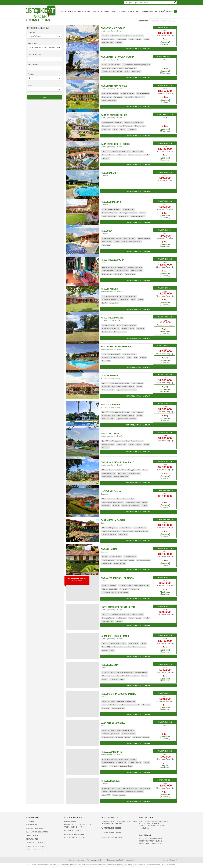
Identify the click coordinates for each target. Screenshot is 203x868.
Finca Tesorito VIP (111, 405)
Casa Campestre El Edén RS (115, 144)
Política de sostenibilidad (114, 860)
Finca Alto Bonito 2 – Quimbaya (117, 578)
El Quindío (30, 821)
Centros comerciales (35, 846)
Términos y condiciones (76, 860)
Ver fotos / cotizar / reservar (138, 49)
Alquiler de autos (149, 11)
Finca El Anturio (110, 289)
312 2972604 (132, 821)
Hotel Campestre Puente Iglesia (118, 607)
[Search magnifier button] (175, 2)
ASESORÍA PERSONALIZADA (112, 837)
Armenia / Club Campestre (111, 378)
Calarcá (104, 262)
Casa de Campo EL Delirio (114, 115)
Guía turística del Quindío (37, 832)
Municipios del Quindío (35, 828)
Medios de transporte (35, 843)
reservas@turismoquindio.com (153, 841)
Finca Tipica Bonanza (112, 318)
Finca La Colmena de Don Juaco (118, 462)
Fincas (96, 11)
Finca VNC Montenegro (113, 28)
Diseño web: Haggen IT (169, 860)
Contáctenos (165, 11)
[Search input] (150, 2)
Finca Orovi (107, 231)
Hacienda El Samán (111, 491)
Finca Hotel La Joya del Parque (117, 57)
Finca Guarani (108, 173)
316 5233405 (107, 823)
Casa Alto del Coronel (113, 723)
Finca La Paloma (110, 665)
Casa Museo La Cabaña (113, 520)
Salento (104, 697)
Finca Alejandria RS (112, 752)
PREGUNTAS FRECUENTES (111, 833)
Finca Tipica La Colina (113, 260)
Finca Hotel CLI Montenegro (116, 347)
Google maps (145, 828)
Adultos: (31, 74)
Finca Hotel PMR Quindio (114, 86)
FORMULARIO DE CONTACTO (150, 843)
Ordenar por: (143, 21)
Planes (122, 11)
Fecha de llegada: (34, 55)
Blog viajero (31, 825)
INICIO (63, 11)
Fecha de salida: (34, 64)
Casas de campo (109, 11)
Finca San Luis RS (110, 433)
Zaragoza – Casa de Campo (115, 636)
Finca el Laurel (109, 549)
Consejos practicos (34, 850)
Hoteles (72, 11)
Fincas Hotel (84, 11)
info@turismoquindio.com (151, 839)
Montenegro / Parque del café (112, 31)
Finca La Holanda (110, 781)
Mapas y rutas (32, 836)
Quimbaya (105, 176)
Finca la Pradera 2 (111, 202)
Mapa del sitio (130, 860)
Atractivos (133, 11)
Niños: (30, 85)
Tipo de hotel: (33, 43)
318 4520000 (116, 828)
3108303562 (118, 823)
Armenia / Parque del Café (110, 320)
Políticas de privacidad (95, 860)
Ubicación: (32, 32)
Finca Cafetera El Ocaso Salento (119, 694)
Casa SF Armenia (110, 376)
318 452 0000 (121, 821)
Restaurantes (32, 839)
